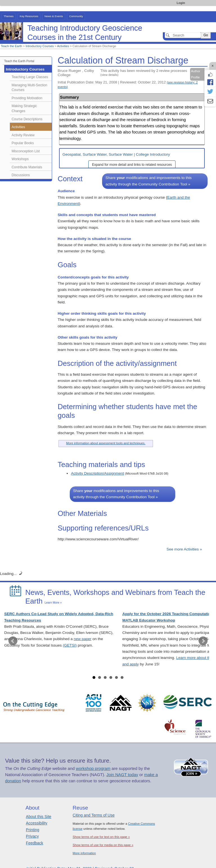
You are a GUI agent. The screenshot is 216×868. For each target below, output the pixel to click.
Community (76, 16)
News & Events (54, 16)
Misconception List (26, 151)
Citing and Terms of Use (94, 815)
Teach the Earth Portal (19, 61)
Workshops (20, 159)
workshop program (93, 769)
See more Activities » (184, 549)
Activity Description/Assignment (97, 473)
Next (203, 641)
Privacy (32, 836)
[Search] (183, 35)
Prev (13, 641)
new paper (83, 639)
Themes (9, 16)
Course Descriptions (27, 119)
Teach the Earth (12, 46)
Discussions (21, 175)
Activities (63, 46)
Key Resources (29, 16)
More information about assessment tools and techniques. (106, 443)
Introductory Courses (40, 46)
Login (181, 3)
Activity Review (23, 135)
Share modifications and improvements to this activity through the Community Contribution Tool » (148, 181)
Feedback (34, 843)
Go (206, 35)
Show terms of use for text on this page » (101, 837)
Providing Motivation (27, 98)
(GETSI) (70, 645)
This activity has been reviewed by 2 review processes (144, 72)
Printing (32, 830)
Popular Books (23, 143)
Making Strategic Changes (24, 108)
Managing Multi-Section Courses (29, 88)
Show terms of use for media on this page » (103, 845)
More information (84, 853)
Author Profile (195, 74)
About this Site (39, 817)
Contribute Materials (27, 167)
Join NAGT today (122, 775)
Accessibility (37, 823)
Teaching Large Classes (30, 77)
